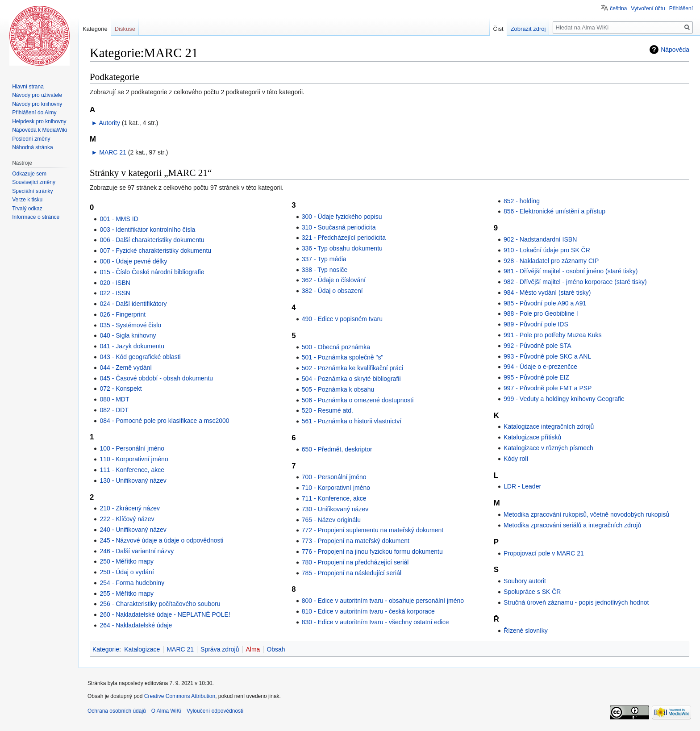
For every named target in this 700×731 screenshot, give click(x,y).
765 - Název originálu (331, 520)
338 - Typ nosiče (325, 270)
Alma (253, 649)
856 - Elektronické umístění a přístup (554, 211)
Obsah (276, 649)
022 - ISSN (115, 293)
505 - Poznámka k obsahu (338, 389)
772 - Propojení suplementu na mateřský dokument (373, 530)
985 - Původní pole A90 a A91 (545, 303)
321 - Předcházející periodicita (344, 238)
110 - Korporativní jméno (134, 459)
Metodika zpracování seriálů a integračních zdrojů (572, 525)
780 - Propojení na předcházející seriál (355, 562)
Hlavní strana (28, 87)
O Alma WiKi (166, 711)
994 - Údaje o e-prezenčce (540, 367)
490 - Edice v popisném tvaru (342, 319)
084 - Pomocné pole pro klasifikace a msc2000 (164, 421)
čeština (618, 8)
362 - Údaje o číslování (334, 280)
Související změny (34, 182)
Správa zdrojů (220, 649)
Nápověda (675, 50)
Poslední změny (31, 139)
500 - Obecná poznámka (336, 347)
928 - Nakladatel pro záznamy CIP (551, 261)
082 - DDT (114, 410)
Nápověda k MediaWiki (40, 130)
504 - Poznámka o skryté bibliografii (351, 379)
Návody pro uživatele (37, 95)
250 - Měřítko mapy (127, 561)
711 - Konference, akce (334, 498)
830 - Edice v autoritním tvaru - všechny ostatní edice (375, 622)
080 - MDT (114, 399)
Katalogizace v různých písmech (548, 448)
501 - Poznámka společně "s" (343, 357)
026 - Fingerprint (123, 314)
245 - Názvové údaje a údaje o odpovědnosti (161, 540)
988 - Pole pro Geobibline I (541, 313)
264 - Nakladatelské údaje (136, 625)
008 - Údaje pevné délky (133, 261)
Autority (109, 123)
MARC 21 (113, 152)
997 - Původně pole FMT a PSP (548, 388)
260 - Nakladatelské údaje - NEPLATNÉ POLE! (165, 614)
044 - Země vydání (126, 368)
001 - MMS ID (119, 219)
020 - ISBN (115, 283)
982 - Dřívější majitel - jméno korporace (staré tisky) (575, 282)
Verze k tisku (27, 200)
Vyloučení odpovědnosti (215, 711)
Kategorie (106, 649)
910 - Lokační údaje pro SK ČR (547, 250)
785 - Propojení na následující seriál (352, 573)
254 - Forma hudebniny (132, 583)
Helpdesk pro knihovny (39, 121)
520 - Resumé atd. (327, 410)
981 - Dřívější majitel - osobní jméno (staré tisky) (571, 271)
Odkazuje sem (29, 174)
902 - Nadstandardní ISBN (540, 239)
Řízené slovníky (526, 631)
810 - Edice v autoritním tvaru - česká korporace (368, 611)
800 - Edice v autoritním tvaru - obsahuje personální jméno (383, 601)
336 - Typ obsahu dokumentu (342, 248)
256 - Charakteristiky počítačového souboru (160, 604)
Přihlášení (681, 8)
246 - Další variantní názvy (137, 551)
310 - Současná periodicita (339, 227)
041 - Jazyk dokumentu (132, 346)
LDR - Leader (522, 486)
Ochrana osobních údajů (117, 711)
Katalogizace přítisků (532, 437)
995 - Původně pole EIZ (536, 377)
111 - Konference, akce (132, 470)
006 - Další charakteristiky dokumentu (152, 240)
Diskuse (125, 29)
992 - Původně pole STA (537, 346)
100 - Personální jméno (132, 448)
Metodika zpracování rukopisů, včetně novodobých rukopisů (586, 514)
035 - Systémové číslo (130, 325)
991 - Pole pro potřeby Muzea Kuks (552, 335)
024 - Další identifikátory (133, 304)
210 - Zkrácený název (130, 508)
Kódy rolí (516, 459)
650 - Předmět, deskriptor (337, 449)
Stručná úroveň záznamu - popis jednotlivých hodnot (576, 602)
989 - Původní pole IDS (536, 324)
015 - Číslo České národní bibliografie (152, 272)
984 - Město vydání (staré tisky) (547, 292)
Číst (498, 29)
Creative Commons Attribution (180, 696)
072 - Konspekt (121, 388)
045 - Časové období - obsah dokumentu (156, 378)
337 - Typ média (324, 259)
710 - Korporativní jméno (336, 488)
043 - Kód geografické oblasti (140, 357)
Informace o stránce (36, 217)
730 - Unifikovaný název (335, 509)
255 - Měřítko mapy (127, 593)
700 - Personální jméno (334, 477)
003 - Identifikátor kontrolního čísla (147, 230)
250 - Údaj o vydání (127, 572)
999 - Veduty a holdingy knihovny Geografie (564, 399)
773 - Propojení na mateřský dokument (356, 541)
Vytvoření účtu (648, 8)
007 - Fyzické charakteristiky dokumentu (155, 251)
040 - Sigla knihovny (128, 335)
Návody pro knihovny (37, 104)
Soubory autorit (525, 581)
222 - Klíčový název (127, 519)
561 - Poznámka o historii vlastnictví (352, 421)
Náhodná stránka (32, 147)
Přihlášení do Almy (34, 113)
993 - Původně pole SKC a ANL (547, 356)
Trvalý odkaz (27, 209)
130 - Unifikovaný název (133, 480)
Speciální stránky (32, 191)
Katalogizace (142, 649)
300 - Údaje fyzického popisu (342, 217)
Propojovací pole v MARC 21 (544, 553)
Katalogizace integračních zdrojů (549, 426)
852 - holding (522, 201)
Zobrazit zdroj (528, 29)
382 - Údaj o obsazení (332, 291)
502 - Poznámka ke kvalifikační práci (352, 368)
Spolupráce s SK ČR (532, 592)
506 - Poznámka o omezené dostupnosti (358, 400)
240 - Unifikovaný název (133, 530)
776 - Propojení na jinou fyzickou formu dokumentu (372, 551)
